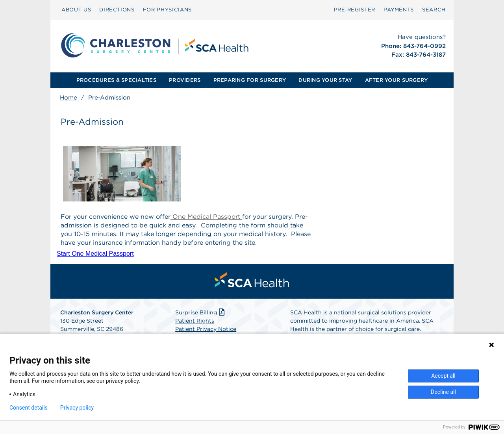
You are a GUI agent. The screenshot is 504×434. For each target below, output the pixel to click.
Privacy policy (77, 408)
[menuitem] (76, 10)
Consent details (29, 408)
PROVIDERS (185, 80)
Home (69, 98)
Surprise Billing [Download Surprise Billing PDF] (201, 312)
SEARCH (434, 10)
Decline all (443, 392)
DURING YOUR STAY (325, 80)
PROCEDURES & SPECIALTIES (116, 80)
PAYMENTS (399, 10)
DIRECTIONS (117, 10)
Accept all (443, 376)
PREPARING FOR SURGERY (250, 80)
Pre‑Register (355, 10)
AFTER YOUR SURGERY (397, 80)
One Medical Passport (206, 217)
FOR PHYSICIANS (167, 10)
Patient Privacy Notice (206, 329)
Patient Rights (195, 321)
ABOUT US (76, 10)
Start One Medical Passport (95, 254)
